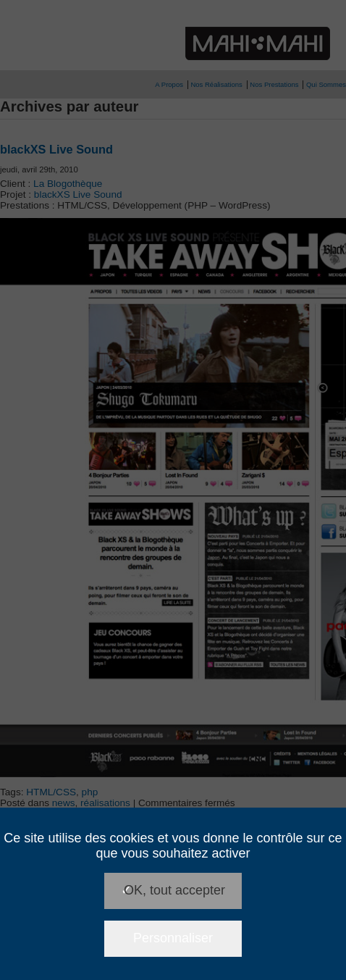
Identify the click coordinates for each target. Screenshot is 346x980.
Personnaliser (173, 938)
